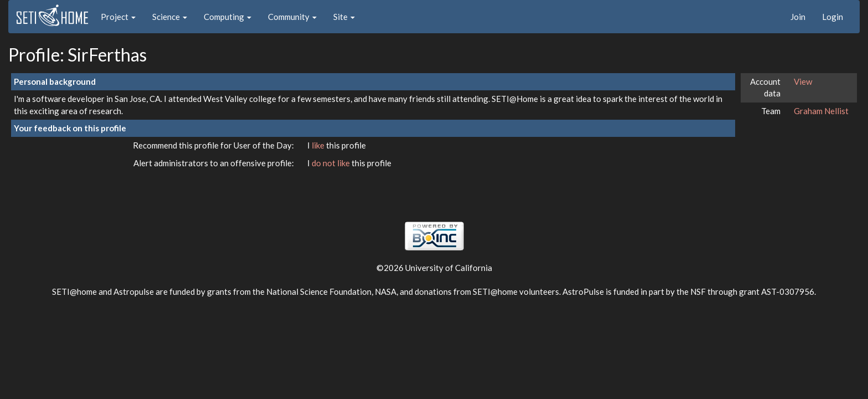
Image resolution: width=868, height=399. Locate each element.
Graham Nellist (821, 111)
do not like (332, 163)
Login (833, 17)
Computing (228, 17)
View (803, 81)
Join (798, 17)
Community (292, 17)
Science (170, 17)
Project (118, 17)
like (319, 145)
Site (344, 17)
